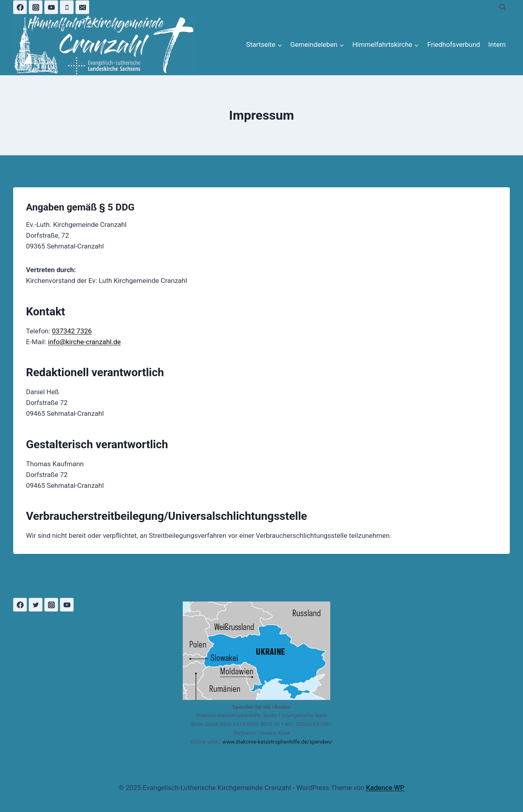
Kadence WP (385, 788)
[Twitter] (36, 605)
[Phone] (67, 7)
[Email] (82, 7)
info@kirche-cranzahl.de (84, 342)
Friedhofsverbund (453, 44)
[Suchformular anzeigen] (503, 7)
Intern (497, 44)
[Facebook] (20, 7)
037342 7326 (72, 331)
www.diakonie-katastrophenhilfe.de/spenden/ (277, 742)
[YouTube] (51, 7)
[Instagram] (36, 7)
